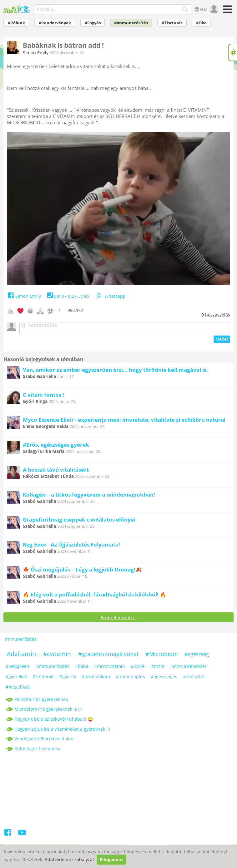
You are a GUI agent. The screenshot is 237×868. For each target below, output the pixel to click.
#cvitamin (57, 656)
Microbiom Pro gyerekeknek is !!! (48, 711)
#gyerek (68, 678)
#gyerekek (16, 678)
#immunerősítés (52, 668)
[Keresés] (185, 9)
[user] (213, 9)
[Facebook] (8, 835)
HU (200, 9)
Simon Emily (36, 53)
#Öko (201, 23)
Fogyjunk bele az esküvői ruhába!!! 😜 (54, 721)
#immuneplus (130, 678)
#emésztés (194, 678)
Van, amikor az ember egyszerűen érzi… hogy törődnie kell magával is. (115, 372)
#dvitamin (21, 656)
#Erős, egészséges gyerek (56, 446)
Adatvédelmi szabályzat (69, 859)
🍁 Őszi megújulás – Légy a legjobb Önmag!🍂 (82, 571)
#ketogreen (18, 668)
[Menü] (226, 11)
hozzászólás (216, 315)
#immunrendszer (188, 668)
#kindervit (43, 678)
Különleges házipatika (37, 750)
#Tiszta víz (172, 23)
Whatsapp (111, 296)
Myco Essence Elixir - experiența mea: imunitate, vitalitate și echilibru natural (124, 422)
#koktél (138, 668)
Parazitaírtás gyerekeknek (41, 701)
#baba (82, 668)
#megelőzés (18, 689)
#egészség (197, 656)
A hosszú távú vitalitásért (56, 471)
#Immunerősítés (131, 23)
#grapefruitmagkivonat (108, 656)
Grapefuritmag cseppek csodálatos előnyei (79, 521)
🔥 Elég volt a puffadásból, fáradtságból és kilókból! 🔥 (95, 596)
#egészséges (164, 678)
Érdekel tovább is (119, 619)
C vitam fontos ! (43, 397)
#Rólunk (16, 23)
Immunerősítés (21, 641)
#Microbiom (162, 656)
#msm (158, 668)
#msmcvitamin (110, 668)
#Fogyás (93, 23)
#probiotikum (96, 678)
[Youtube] (22, 835)
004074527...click (68, 296)
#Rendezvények (55, 23)
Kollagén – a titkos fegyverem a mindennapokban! (89, 496)
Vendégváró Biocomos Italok (44, 740)
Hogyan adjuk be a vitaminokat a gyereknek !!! (62, 731)
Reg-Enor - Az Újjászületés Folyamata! (71, 546)
